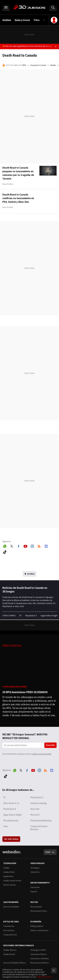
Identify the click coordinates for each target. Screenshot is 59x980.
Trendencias (9, 926)
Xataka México (10, 950)
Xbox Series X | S (11, 803)
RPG (24, 65)
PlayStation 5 (31, 616)
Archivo (31, 574)
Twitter (12, 546)
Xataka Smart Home (12, 881)
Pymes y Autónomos (39, 930)
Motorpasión (36, 907)
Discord (46, 546)
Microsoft (35, 815)
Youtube (25, 546)
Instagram (32, 546)
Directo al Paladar (11, 907)
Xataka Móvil (9, 872)
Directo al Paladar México (15, 963)
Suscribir (50, 745)
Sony (6, 826)
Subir (48, 852)
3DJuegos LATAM (38, 950)
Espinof (34, 892)
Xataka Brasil (9, 954)
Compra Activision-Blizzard (39, 828)
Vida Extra (35, 872)
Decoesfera (9, 930)
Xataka (6, 868)
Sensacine (35, 887)
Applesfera (8, 876)
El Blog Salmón (37, 926)
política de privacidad (42, 754)
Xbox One (35, 809)
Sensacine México (39, 954)
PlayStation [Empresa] (41, 821)
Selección (48, 20)
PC (21, 616)
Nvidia (53, 65)
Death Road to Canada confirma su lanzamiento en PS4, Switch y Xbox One (18, 198)
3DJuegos (29, 7)
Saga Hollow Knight (49, 616)
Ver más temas (11, 839)
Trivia (37, 20)
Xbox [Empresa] (11, 821)
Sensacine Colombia (40, 959)
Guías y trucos (22, 20)
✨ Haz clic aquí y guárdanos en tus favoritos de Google (27, 46)
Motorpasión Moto (39, 911)
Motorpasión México (40, 963)
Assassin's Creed (38, 65)
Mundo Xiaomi (10, 885)
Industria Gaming (39, 803)
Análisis (7, 20)
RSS (39, 546)
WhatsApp (5, 546)
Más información (44, 977)
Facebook (19, 546)
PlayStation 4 (10, 809)
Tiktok (5, 551)
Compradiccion (10, 935)
